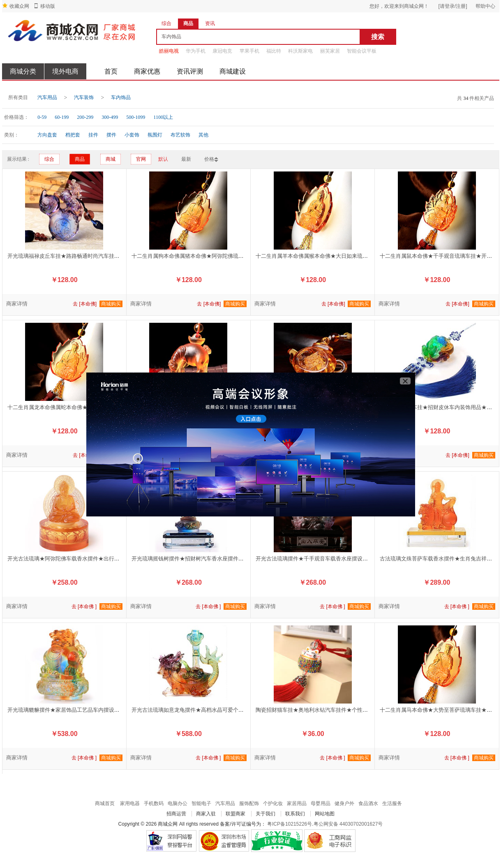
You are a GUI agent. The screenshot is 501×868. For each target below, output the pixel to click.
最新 (186, 159)
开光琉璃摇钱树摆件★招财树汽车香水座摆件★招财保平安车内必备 (212, 559)
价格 (209, 159)
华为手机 (196, 51)
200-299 (85, 117)
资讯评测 (190, 71)
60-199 (62, 117)
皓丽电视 (169, 51)
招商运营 (176, 814)
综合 (49, 159)
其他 (203, 135)
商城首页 (105, 803)
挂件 (93, 135)
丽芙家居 (330, 51)
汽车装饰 (84, 97)
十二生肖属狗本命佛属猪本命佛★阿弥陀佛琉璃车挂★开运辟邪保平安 (214, 256)
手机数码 (154, 803)
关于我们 (266, 814)
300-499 (110, 117)
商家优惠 (147, 71)
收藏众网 (19, 6)
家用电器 (130, 803)
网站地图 (325, 814)
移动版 (48, 6)
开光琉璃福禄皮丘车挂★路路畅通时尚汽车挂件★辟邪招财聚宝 (82, 256)
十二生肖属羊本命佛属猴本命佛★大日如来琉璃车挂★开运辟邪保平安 (338, 256)
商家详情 (17, 304)
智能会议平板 (362, 51)
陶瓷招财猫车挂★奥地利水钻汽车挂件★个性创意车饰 (320, 710)
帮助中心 (485, 6)
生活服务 (392, 803)
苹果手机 (249, 51)
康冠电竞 (222, 51)
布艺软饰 (180, 135)
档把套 (73, 135)
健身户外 (344, 803)
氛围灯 (155, 135)
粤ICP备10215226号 (290, 824)
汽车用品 (47, 97)
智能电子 (201, 803)
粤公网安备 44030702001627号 (348, 824)
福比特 (274, 51)
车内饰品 (121, 97)
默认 (163, 159)
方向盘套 (47, 135)
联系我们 (295, 814)
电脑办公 (178, 803)
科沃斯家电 (300, 51)
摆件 (111, 135)
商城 (111, 159)
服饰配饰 (249, 803)
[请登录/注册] (453, 6)
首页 (111, 71)
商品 (80, 159)
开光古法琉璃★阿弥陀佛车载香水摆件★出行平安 (66, 559)
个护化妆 (273, 803)
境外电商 (65, 71)
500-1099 (136, 117)
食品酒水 (368, 803)
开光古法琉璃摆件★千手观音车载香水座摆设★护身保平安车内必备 (336, 559)
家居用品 (297, 803)
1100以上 (163, 117)
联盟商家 (235, 814)
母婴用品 (321, 803)
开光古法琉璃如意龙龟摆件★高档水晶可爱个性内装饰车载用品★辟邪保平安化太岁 (230, 710)
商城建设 (233, 71)
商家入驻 (206, 814)
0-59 (42, 117)
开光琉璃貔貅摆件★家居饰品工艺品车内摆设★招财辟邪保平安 (82, 710)
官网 (141, 159)
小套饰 (132, 135)
